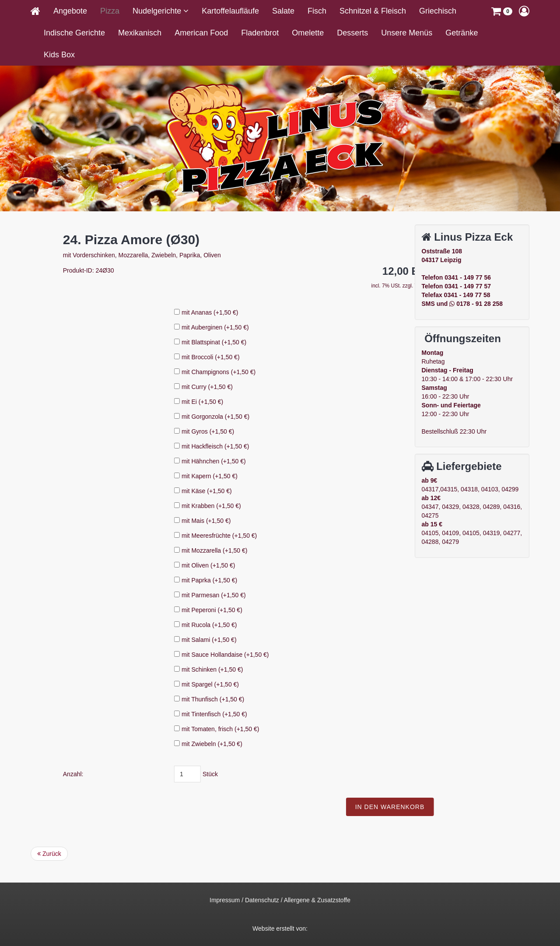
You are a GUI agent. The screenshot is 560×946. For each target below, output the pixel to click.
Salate (283, 11)
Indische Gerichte (74, 33)
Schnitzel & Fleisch (373, 11)
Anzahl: (193, 774)
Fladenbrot (260, 33)
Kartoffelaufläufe (230, 11)
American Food (201, 33)
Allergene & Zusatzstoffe (317, 900)
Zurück (49, 854)
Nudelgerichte (158, 11)
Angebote (70, 11)
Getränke (462, 33)
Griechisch (438, 11)
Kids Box (59, 55)
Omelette (308, 33)
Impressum (225, 900)
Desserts (352, 33)
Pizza (110, 11)
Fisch (317, 11)
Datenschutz (262, 900)
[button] (502, 11)
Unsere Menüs (407, 33)
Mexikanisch (140, 33)
